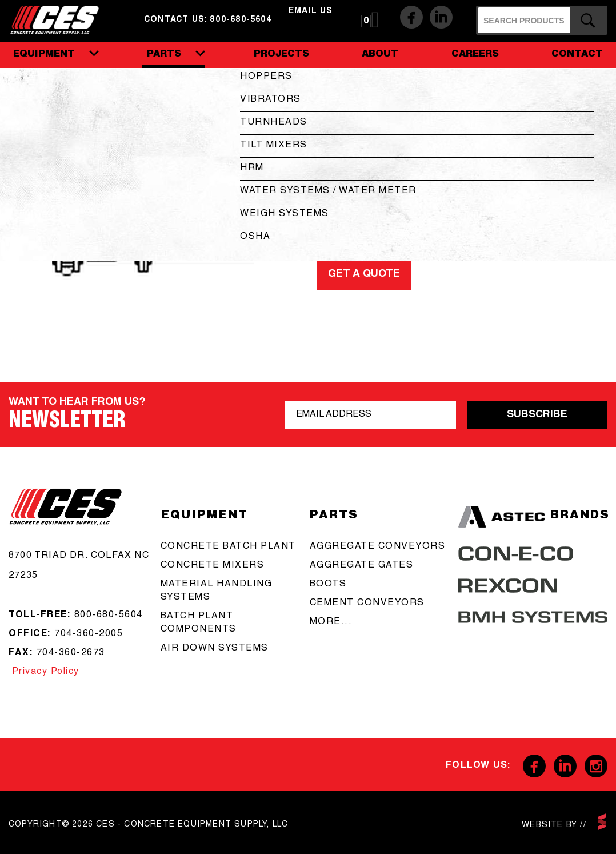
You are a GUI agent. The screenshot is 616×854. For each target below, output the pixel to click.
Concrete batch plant (228, 547)
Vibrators (271, 100)
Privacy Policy (44, 672)
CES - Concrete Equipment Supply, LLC (62, 20)
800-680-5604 (109, 616)
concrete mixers (213, 566)
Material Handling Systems (217, 591)
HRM (252, 169)
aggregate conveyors (378, 547)
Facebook (411, 17)
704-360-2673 (71, 653)
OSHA (255, 237)
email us (311, 11)
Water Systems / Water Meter (328, 191)
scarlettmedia (602, 822)
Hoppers (266, 77)
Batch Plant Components (199, 623)
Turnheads (274, 123)
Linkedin (441, 17)
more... (331, 622)
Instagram (596, 766)
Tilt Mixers (274, 146)
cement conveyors (367, 604)
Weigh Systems (285, 214)
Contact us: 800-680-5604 (208, 20)
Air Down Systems (215, 649)
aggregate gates (362, 566)
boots (328, 585)
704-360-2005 (89, 634)
